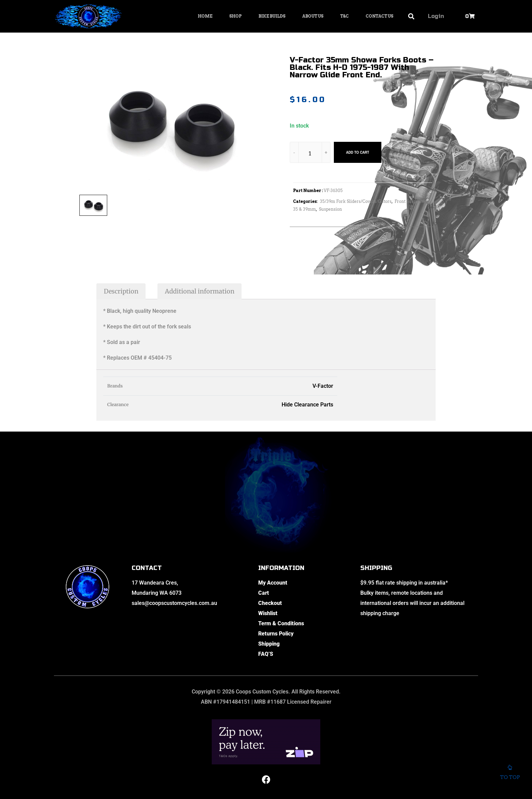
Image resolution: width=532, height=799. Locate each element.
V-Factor (323, 386)
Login (436, 16)
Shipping (269, 644)
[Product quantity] (310, 154)
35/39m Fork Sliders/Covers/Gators (356, 201)
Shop (235, 16)
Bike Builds (272, 16)
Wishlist (268, 613)
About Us (313, 16)
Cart (264, 593)
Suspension (330, 209)
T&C (345, 16)
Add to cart (358, 152)
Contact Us (379, 16)
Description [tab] (121, 291)
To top (510, 774)
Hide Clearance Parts (307, 405)
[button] (411, 16)
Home (205, 16)
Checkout (270, 603)
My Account (273, 583)
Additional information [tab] (200, 291)
